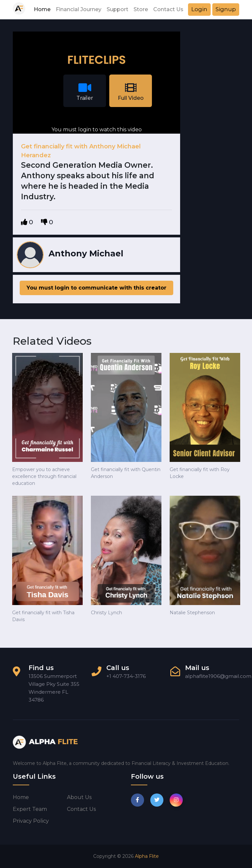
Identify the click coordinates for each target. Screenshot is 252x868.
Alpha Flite (147, 856)
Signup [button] (226, 9)
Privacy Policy (31, 821)
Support (117, 9)
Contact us (81, 809)
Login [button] (199, 9)
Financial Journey (79, 9)
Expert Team (30, 809)
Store (141, 9)
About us (79, 797)
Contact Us (168, 9)
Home (42, 9)
